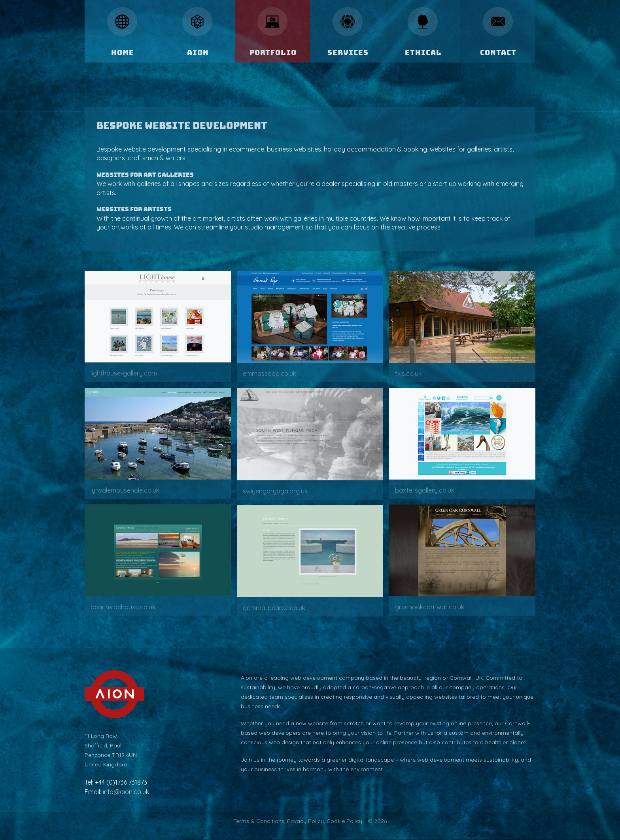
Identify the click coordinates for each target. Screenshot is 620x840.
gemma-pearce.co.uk (274, 608)
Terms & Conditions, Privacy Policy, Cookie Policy (298, 821)
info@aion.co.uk (126, 792)
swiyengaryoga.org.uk (275, 491)
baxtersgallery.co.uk (425, 490)
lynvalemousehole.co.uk (125, 490)
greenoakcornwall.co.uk (430, 607)
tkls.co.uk (408, 374)
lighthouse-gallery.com (124, 373)
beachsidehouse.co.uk (123, 607)
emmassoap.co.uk (269, 374)
